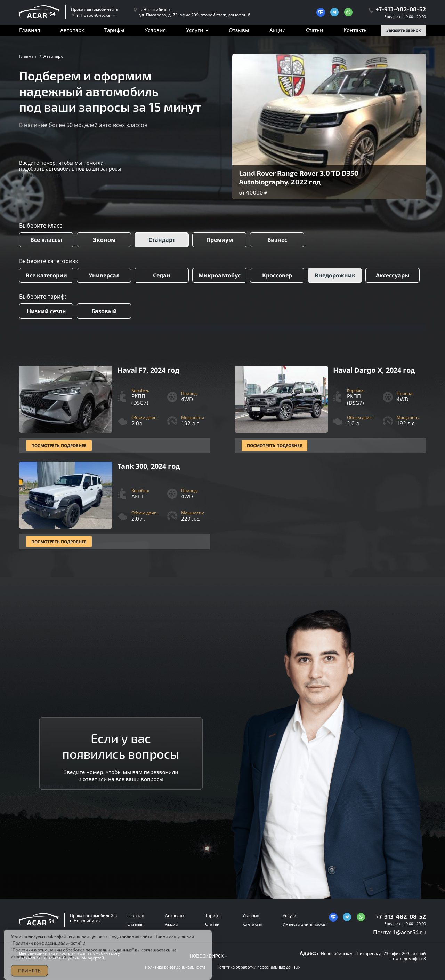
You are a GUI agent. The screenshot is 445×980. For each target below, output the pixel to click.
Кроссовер (277, 275)
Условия (155, 30)
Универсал (104, 275)
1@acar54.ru (409, 932)
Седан (162, 275)
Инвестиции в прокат (305, 924)
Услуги (195, 30)
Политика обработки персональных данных (258, 967)
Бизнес (277, 240)
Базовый (104, 311)
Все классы (46, 240)
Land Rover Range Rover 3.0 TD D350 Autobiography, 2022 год (299, 177)
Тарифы (114, 30)
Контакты (356, 30)
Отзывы (239, 30)
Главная (30, 30)
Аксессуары (393, 275)
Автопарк (72, 30)
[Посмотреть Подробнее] (115, 409)
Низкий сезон (46, 311)
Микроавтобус (220, 275)
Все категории (46, 275)
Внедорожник (335, 275)
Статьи (315, 30)
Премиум (220, 240)
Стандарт (162, 240)
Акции (278, 30)
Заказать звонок (403, 30)
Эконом (104, 240)
